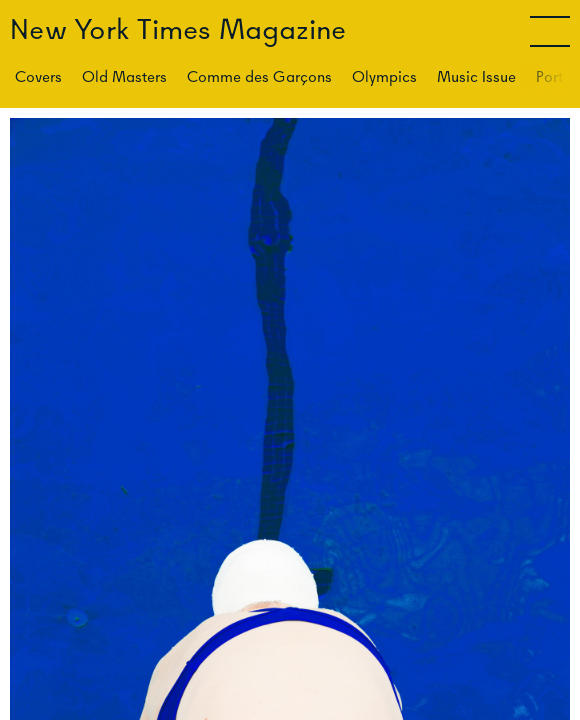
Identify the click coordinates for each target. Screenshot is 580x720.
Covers (38, 76)
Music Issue (476, 76)
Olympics (384, 76)
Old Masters (124, 76)
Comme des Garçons (259, 76)
